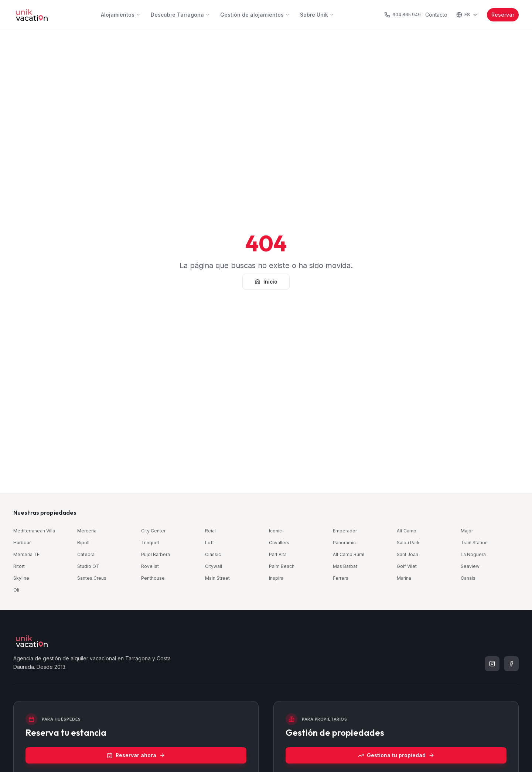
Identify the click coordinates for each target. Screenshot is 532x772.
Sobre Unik (317, 15)
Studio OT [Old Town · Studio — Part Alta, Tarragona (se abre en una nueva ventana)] (88, 566)
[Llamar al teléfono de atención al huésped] (403, 15)
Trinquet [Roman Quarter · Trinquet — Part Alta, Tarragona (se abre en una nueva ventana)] (150, 543)
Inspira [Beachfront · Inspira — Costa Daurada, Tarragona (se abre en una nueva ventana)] (276, 578)
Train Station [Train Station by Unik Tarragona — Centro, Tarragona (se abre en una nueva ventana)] (474, 543)
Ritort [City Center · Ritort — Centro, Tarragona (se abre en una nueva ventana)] (19, 566)
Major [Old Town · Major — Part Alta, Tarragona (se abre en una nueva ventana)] (467, 531)
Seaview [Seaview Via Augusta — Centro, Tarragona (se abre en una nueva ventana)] (470, 566)
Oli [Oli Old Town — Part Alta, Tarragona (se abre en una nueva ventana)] (16, 590)
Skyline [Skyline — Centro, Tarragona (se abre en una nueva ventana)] (21, 578)
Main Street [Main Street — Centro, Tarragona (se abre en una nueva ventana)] (217, 578)
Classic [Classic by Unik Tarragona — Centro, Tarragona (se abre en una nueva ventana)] (213, 554)
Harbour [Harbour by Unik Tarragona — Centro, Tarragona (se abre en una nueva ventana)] (22, 543)
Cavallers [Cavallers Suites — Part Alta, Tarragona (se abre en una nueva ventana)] (279, 543)
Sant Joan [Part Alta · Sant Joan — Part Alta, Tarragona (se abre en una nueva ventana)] (407, 554)
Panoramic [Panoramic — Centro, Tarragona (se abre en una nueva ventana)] (344, 543)
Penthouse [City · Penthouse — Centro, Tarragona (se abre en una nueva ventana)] (153, 578)
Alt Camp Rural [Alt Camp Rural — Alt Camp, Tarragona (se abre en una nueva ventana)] (349, 554)
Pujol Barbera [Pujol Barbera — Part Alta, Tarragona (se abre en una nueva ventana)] (156, 554)
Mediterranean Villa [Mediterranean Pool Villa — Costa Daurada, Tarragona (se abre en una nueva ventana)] (34, 531)
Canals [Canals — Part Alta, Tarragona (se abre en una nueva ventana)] (468, 578)
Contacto (436, 15)
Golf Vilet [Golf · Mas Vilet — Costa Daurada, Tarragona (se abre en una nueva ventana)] (407, 566)
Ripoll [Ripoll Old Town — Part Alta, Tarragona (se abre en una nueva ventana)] (83, 543)
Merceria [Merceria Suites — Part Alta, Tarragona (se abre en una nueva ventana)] (87, 531)
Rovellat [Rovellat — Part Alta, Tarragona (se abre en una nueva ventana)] (150, 566)
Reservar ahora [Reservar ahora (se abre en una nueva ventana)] (136, 755)
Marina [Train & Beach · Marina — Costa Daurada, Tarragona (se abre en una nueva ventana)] (404, 578)
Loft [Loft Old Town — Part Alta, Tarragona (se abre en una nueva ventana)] (209, 543)
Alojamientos (121, 15)
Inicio (266, 282)
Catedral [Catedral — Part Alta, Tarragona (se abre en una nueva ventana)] (86, 554)
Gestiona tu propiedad (396, 755)
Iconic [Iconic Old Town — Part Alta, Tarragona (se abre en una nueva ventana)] (275, 531)
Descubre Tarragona (180, 15)
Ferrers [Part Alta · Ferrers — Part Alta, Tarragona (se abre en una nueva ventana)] (341, 578)
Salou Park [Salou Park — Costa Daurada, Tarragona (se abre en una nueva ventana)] (408, 543)
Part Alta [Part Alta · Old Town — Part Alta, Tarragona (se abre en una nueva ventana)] (278, 554)
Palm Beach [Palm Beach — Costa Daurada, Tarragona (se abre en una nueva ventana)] (282, 566)
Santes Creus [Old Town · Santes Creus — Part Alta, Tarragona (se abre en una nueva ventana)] (92, 578)
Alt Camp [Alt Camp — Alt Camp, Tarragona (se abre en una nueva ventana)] (407, 531)
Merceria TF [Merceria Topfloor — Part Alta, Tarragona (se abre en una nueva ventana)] (26, 554)
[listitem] (492, 664)
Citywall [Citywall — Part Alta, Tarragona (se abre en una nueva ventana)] (214, 566)
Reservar (503, 15)
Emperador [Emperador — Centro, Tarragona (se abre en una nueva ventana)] (345, 531)
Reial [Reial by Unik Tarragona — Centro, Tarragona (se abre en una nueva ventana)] (210, 531)
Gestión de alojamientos (255, 15)
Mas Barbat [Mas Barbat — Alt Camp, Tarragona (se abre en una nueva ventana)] (345, 566)
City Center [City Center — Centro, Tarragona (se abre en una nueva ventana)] (153, 531)
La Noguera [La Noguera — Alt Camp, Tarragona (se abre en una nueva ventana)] (473, 554)
